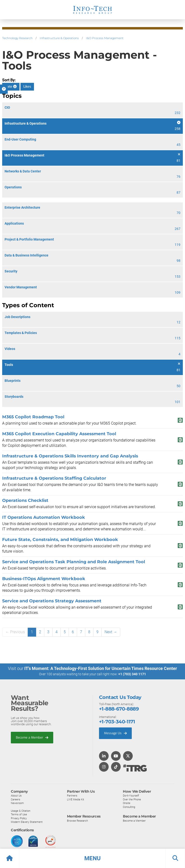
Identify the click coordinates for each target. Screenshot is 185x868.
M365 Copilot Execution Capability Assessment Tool (59, 434)
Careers (16, 799)
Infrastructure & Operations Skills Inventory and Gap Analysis (70, 456)
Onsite (127, 803)
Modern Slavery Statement (27, 822)
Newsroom (17, 803)
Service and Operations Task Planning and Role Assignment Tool (74, 562)
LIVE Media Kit (76, 799)
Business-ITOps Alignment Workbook (44, 579)
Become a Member (32, 737)
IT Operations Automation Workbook (44, 517)
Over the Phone (132, 799)
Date (11, 87)
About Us (16, 795)
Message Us (115, 733)
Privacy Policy (19, 818)
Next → (111, 632)
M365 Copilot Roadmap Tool (33, 417)
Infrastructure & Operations (59, 38)
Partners (72, 795)
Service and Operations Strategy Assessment (52, 601)
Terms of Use (19, 814)
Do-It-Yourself (131, 795)
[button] (92, 858)
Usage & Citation (21, 811)
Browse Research (77, 820)
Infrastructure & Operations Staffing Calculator (54, 478)
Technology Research (17, 38)
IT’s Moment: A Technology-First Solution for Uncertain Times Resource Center (101, 668)
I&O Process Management (105, 38)
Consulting (129, 807)
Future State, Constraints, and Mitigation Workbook (60, 539)
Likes (27, 87)
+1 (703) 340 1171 (132, 674)
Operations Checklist (25, 500)
